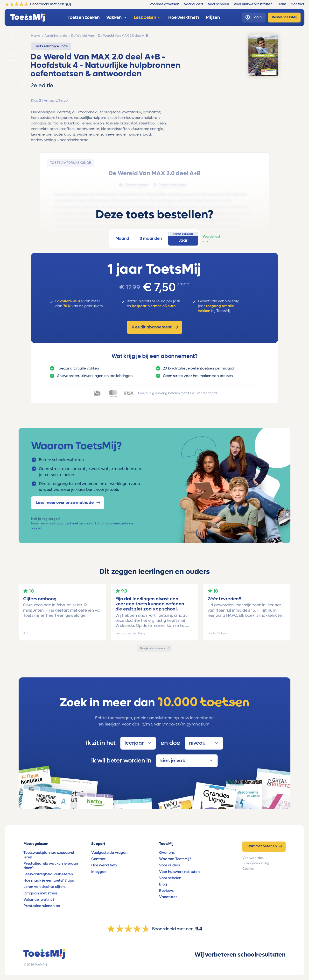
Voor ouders (169, 865)
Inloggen (99, 872)
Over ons (167, 853)
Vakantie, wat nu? (39, 900)
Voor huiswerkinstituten (179, 872)
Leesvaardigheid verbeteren (48, 874)
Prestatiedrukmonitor (42, 906)
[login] (254, 18)
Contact (98, 859)
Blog (163, 884)
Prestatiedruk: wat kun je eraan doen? (51, 866)
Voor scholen (170, 878)
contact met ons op (74, 523)
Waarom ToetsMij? (175, 859)
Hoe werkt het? (104, 865)
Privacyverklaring (256, 863)
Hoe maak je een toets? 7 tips (49, 880)
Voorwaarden (253, 858)
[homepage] (28, 18)
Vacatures (168, 897)
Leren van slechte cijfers (44, 887)
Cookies (248, 869)
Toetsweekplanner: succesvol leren (49, 855)
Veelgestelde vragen (109, 853)
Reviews (166, 891)
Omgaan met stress (40, 893)
